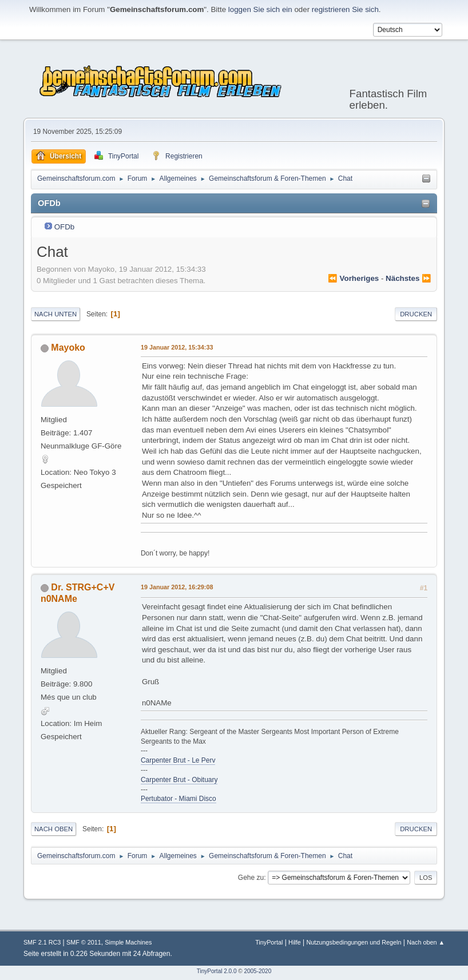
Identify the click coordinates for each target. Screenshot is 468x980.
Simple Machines (128, 942)
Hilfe (295, 942)
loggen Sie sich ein (260, 9)
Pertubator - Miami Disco (179, 799)
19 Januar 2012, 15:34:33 (177, 347)
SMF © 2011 (84, 942)
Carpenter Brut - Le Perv (178, 760)
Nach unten (55, 314)
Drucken (416, 314)
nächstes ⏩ (408, 278)
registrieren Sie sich (345, 9)
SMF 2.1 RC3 (42, 942)
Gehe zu (251, 878)
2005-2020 (257, 971)
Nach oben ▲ (426, 942)
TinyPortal (269, 942)
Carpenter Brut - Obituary (179, 780)
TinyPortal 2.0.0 (217, 971)
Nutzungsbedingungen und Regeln (354, 942)
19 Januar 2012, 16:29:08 (177, 587)
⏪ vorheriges (353, 278)
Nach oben (53, 829)
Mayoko (68, 348)
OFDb (65, 227)
